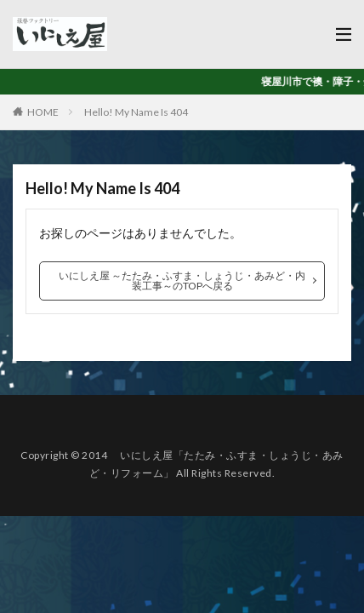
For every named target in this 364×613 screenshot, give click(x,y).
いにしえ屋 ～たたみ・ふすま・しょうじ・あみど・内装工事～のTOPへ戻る (182, 281)
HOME (43, 112)
